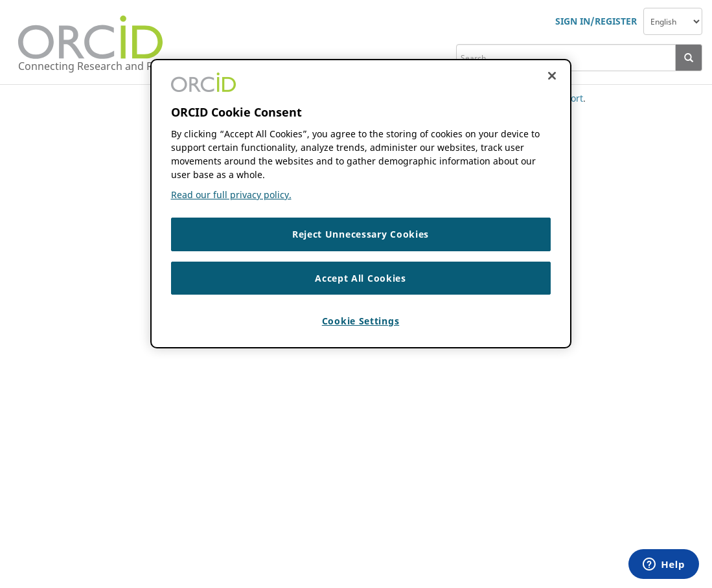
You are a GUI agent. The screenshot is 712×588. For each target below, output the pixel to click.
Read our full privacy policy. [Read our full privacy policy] (231, 195)
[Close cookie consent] (552, 76)
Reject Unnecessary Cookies (361, 234)
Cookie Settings (361, 321)
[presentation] (689, 58)
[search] (566, 58)
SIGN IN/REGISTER (596, 21)
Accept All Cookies (361, 278)
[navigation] (673, 21)
